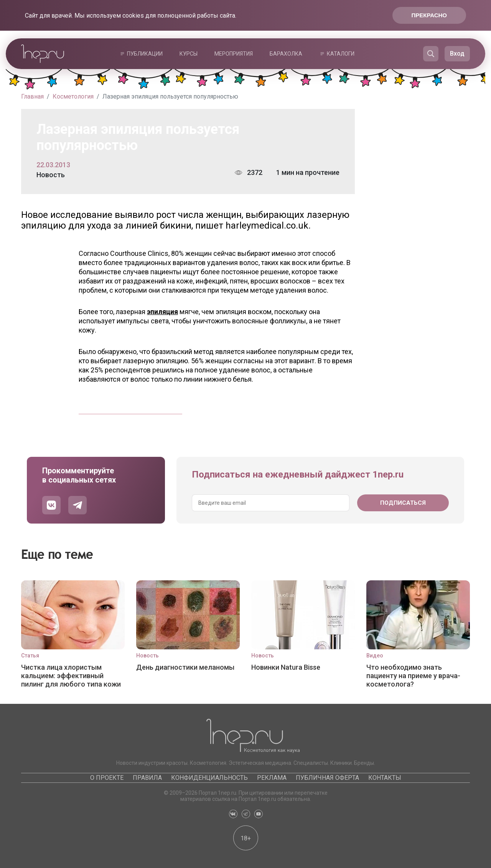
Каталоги (341, 54)
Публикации (145, 54)
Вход (457, 54)
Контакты (385, 778)
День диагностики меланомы (185, 667)
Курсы (189, 54)
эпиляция (162, 312)
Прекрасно (429, 15)
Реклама (272, 778)
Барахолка (286, 54)
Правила (147, 778)
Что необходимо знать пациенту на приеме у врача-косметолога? (413, 676)
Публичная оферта (327, 778)
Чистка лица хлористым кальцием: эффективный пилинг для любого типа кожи (71, 676)
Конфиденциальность (209, 778)
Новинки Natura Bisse (286, 667)
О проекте (107, 778)
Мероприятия (234, 54)
